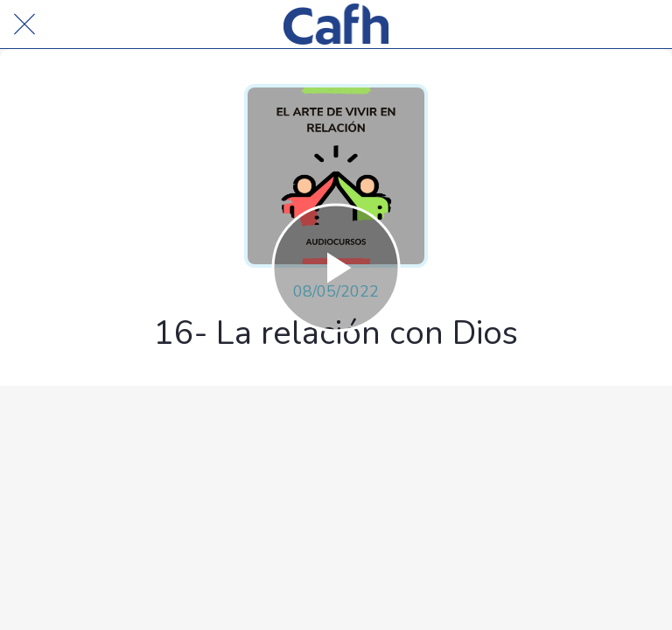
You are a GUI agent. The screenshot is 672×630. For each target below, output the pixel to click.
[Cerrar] (24, 24)
